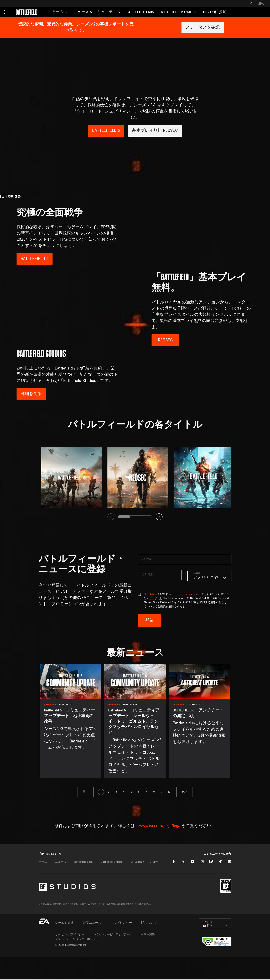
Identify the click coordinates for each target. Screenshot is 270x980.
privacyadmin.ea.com (189, 637)
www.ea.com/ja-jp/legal (160, 869)
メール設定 (150, 637)
